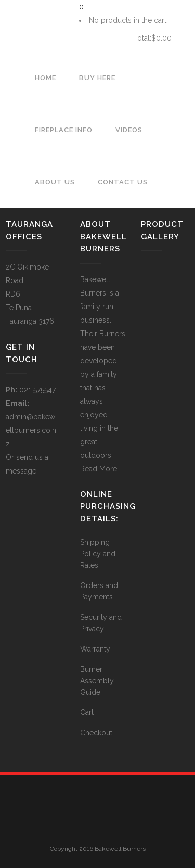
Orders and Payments (99, 591)
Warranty (95, 649)
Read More (99, 469)
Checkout (96, 733)
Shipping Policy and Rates (98, 554)
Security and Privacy (101, 623)
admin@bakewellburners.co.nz (31, 430)
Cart (103, 38)
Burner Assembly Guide (97, 681)
